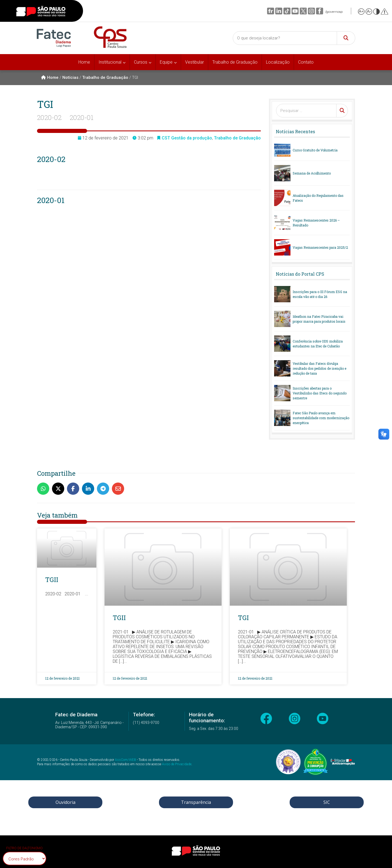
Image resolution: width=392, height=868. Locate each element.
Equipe (166, 62)
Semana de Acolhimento (312, 173)
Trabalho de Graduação (235, 62)
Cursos (141, 62)
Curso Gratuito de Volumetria (315, 150)
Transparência (196, 802)
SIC (327, 802)
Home (84, 62)
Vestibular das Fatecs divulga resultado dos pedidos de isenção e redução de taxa (319, 368)
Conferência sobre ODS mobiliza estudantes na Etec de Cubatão (318, 344)
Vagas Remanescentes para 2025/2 (320, 247)
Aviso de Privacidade (177, 764)
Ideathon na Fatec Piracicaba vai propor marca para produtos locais (319, 319)
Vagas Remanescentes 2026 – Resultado (316, 223)
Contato (306, 62)
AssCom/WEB (125, 760)
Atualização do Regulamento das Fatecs (318, 198)
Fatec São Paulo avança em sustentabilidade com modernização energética (321, 418)
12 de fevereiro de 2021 (62, 678)
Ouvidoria (65, 802)
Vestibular (195, 62)
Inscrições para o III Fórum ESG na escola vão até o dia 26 (320, 294)
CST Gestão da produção (187, 138)
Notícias (70, 77)
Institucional (110, 62)
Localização (278, 62)
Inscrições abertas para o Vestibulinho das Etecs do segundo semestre (320, 393)
